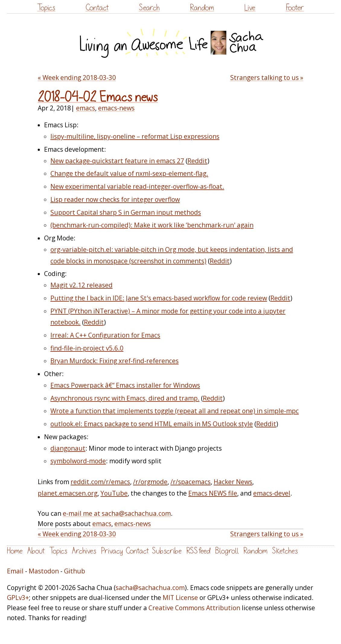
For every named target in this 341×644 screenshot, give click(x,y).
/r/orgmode (150, 482)
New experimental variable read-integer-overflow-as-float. (137, 186)
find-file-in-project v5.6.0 (87, 348)
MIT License (180, 598)
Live (250, 8)
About (36, 551)
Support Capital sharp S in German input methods (126, 212)
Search (149, 8)
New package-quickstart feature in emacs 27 (117, 161)
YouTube (114, 493)
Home (15, 551)
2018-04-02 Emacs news (98, 97)
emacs (86, 108)
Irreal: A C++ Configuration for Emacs (105, 335)
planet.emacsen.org (68, 493)
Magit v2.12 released (81, 285)
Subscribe (167, 551)
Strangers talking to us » (267, 78)
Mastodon (44, 571)
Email (15, 571)
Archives (84, 551)
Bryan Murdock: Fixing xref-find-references (115, 361)
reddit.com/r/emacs (100, 482)
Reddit (197, 161)
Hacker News (233, 482)
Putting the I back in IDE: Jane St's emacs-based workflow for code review (159, 298)
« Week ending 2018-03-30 (77, 78)
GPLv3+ (18, 598)
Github (75, 571)
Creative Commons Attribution (194, 608)
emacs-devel (272, 493)
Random (202, 8)
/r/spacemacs (191, 482)
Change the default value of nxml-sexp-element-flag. (129, 173)
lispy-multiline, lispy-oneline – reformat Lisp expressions (135, 136)
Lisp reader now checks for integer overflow (115, 199)
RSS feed (198, 551)
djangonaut (68, 448)
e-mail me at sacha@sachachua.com (117, 513)
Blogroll (227, 551)
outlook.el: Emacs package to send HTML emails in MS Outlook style (152, 424)
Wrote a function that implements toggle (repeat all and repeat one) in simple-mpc (175, 411)
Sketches (285, 551)
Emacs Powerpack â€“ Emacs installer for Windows (125, 385)
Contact (97, 8)
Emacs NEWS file (213, 493)
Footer (295, 8)
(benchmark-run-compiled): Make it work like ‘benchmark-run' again (152, 225)
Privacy (112, 551)
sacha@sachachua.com (150, 588)
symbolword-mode (78, 461)
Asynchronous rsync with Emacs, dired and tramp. (125, 398)
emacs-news (116, 108)
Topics (46, 8)
